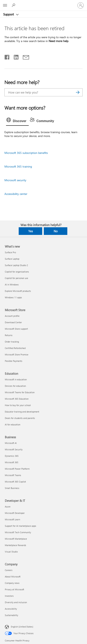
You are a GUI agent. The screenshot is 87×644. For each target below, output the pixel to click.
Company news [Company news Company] (12, 583)
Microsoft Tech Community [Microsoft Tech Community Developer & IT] (18, 532)
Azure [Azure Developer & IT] (8, 507)
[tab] (17, 121)
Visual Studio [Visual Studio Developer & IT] (11, 552)
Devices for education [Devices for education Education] (15, 386)
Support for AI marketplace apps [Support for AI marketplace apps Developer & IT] (20, 526)
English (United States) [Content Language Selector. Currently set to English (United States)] (22, 627)
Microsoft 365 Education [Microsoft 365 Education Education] (17, 399)
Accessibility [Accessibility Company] (11, 609)
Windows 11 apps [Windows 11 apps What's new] (13, 297)
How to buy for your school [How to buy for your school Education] (18, 405)
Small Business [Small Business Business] (12, 488)
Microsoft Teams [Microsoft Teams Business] (13, 475)
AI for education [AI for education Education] (13, 424)
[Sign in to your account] (81, 5)
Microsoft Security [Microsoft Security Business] (14, 449)
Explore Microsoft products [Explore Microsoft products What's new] (18, 291)
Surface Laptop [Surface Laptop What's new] (12, 259)
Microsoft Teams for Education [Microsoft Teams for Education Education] (20, 392)
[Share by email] (24, 56)
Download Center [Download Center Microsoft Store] (13, 322)
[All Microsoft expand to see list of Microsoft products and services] (5, 5)
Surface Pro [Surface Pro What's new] (10, 252)
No (56, 231)
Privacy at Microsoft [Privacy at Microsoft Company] (14, 589)
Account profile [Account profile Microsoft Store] (12, 316)
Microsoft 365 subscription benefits (26, 153)
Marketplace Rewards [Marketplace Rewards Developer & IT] (15, 545)
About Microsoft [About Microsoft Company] (13, 577)
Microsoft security (15, 180)
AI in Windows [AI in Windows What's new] (12, 284)
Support (9, 14)
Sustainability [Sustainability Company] (11, 615)
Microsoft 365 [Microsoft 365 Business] (12, 462)
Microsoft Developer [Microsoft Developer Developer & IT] (15, 513)
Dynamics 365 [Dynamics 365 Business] (12, 456)
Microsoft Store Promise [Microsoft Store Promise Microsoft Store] (17, 354)
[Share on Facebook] (7, 56)
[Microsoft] (43, 3)
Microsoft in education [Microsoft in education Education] (16, 379)
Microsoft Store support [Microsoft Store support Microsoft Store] (16, 329)
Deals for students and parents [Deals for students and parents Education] (20, 418)
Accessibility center (16, 194)
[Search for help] (14, 5)
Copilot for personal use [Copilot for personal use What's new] (16, 278)
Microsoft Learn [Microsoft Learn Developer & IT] (12, 519)
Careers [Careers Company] (9, 570)
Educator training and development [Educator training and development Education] (22, 412)
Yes (31, 231)
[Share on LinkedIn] (15, 56)
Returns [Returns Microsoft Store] (9, 335)
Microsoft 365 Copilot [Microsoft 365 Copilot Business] (15, 482)
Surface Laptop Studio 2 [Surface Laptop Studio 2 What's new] (16, 265)
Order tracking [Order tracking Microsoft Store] (12, 342)
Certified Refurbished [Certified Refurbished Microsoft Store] (15, 348)
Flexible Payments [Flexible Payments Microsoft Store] (14, 361)
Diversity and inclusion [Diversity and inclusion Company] (16, 602)
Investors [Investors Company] (9, 596)
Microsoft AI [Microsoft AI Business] (11, 443)
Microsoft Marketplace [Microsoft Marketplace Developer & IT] (16, 539)
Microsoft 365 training (18, 166)
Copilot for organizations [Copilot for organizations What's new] (17, 272)
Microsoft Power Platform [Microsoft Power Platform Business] (17, 469)
